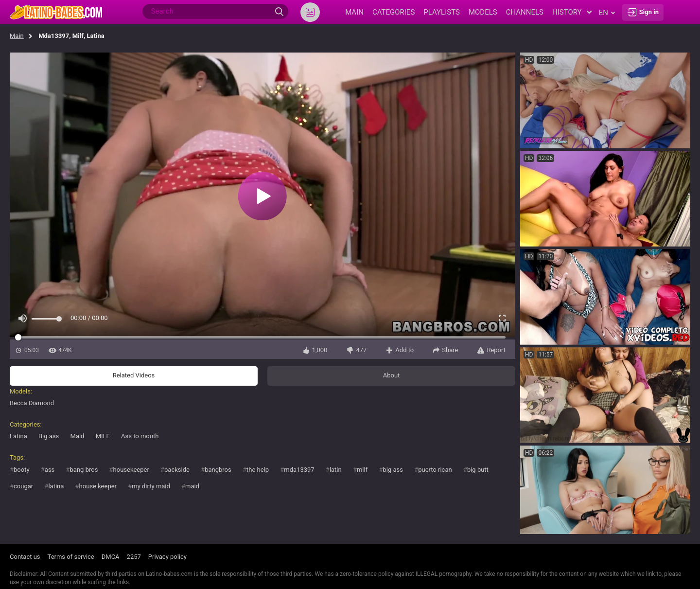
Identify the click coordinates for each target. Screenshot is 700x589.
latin (336, 470)
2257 (134, 557)
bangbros (218, 470)
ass (50, 470)
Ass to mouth (140, 436)
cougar (23, 486)
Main (17, 36)
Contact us (25, 557)
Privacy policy (167, 557)
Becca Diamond (32, 403)
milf (362, 470)
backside (177, 470)
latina (56, 486)
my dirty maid (151, 486)
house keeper (98, 486)
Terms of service (71, 557)
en (607, 13)
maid (192, 486)
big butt (478, 470)
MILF (103, 436)
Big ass (49, 436)
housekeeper (131, 470)
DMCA (111, 557)
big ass (393, 470)
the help (258, 470)
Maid (78, 436)
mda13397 (299, 470)
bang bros (84, 470)
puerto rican (435, 470)
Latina (18, 436)
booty (22, 470)
